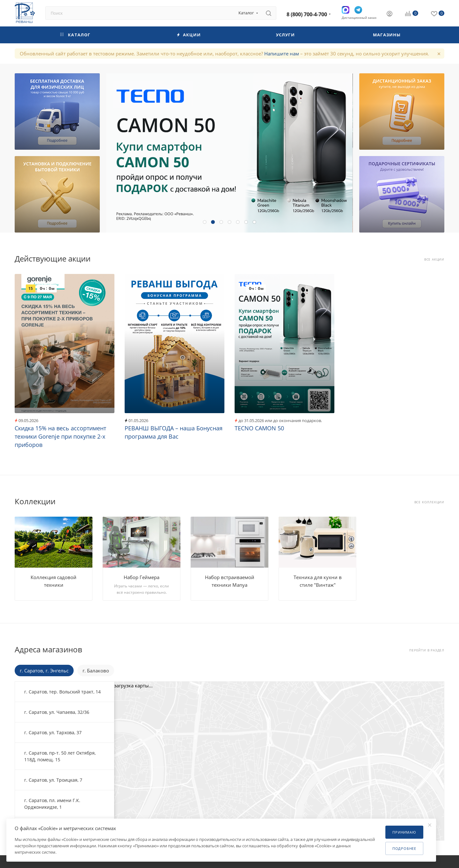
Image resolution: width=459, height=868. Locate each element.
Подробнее (404, 848)
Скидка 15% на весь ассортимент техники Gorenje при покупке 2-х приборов (60, 436)
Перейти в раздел (427, 650)
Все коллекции (429, 502)
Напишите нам (282, 54)
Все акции (434, 259)
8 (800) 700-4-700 (307, 14)
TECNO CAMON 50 (259, 428)
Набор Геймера (142, 577)
